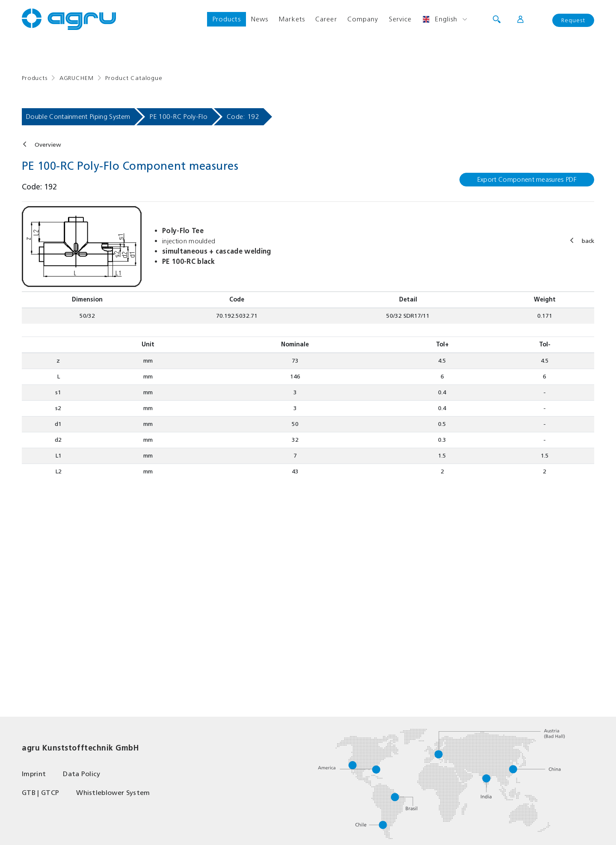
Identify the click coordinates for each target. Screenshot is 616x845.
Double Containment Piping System (78, 117)
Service (400, 19)
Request (573, 20)
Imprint (34, 774)
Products (227, 19)
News (260, 19)
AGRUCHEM (77, 78)
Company (363, 19)
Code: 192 (243, 117)
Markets (292, 19)
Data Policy (82, 774)
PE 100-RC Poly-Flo (178, 117)
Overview (48, 145)
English (440, 19)
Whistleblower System (113, 793)
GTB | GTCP (40, 793)
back (588, 241)
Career (326, 19)
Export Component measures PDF (527, 179)
